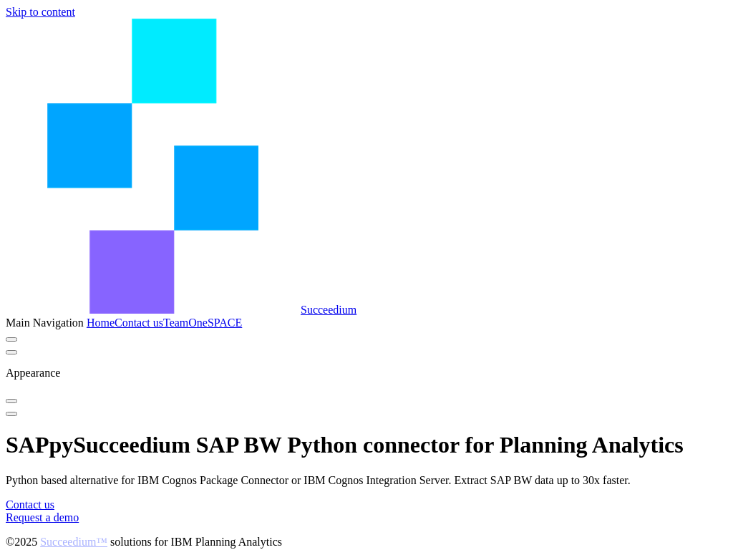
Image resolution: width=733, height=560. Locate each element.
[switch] (11, 339)
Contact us (30, 505)
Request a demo (42, 517)
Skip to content (40, 12)
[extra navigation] (11, 352)
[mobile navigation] (11, 414)
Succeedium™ (74, 542)
